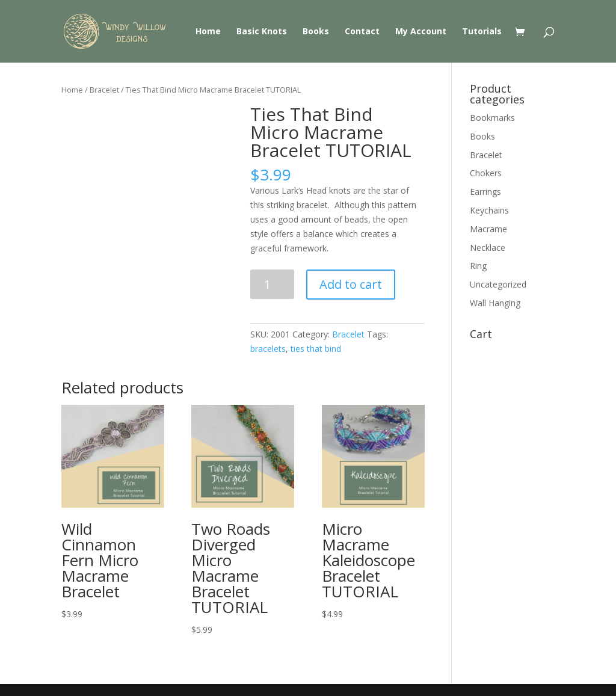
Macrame (488, 229)
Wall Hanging (495, 303)
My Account (421, 32)
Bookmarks (492, 118)
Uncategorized (498, 284)
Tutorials (482, 32)
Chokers (486, 173)
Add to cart (351, 284)
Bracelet (104, 90)
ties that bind (316, 349)
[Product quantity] (272, 284)
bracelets (268, 349)
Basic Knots (262, 32)
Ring (478, 266)
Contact (362, 32)
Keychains (489, 210)
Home (208, 32)
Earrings (485, 192)
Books (316, 32)
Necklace (488, 248)
